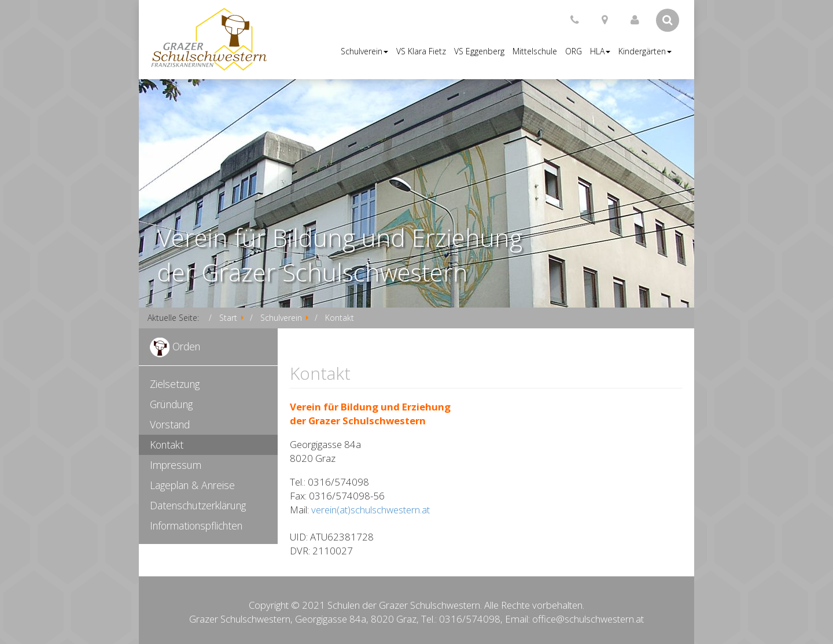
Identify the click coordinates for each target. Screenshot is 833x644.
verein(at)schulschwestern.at (371, 510)
